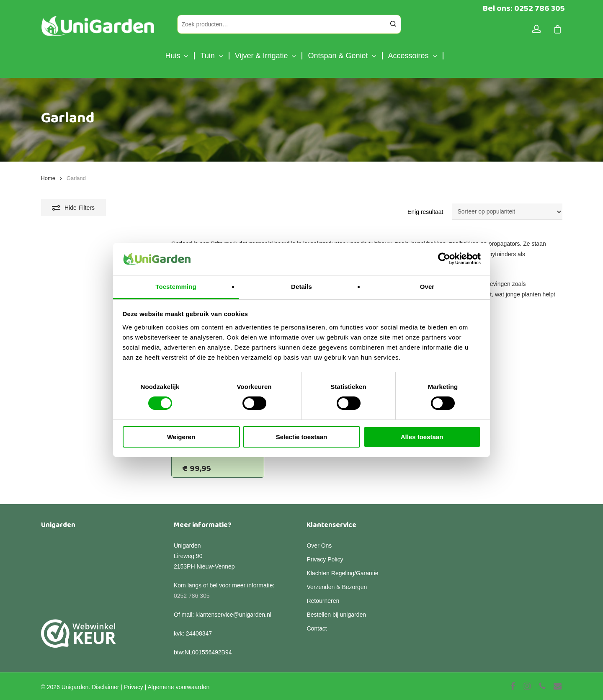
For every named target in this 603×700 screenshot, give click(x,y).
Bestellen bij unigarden (336, 615)
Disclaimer (105, 687)
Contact (317, 628)
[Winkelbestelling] (507, 212)
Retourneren (323, 601)
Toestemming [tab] (176, 287)
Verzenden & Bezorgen (337, 587)
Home (48, 178)
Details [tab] (301, 287)
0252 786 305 (192, 596)
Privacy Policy (325, 559)
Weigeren (181, 437)
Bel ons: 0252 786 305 (524, 8)
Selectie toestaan (302, 437)
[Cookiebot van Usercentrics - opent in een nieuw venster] (444, 259)
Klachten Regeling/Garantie (342, 573)
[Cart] (558, 29)
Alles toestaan (422, 437)
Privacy (134, 687)
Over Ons (319, 546)
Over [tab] (427, 287)
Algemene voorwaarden (178, 687)
